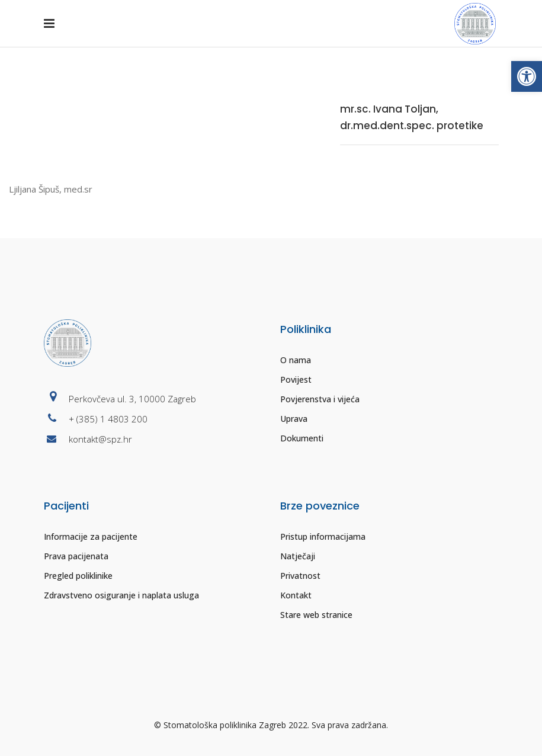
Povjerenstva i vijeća (320, 399)
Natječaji (298, 556)
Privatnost (300, 576)
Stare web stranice (316, 615)
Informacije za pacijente (91, 536)
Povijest (296, 379)
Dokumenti (302, 438)
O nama (296, 360)
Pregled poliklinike (78, 576)
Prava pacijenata (76, 556)
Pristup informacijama (323, 536)
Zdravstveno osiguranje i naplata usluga (121, 595)
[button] (527, 76)
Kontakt (296, 595)
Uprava (294, 419)
